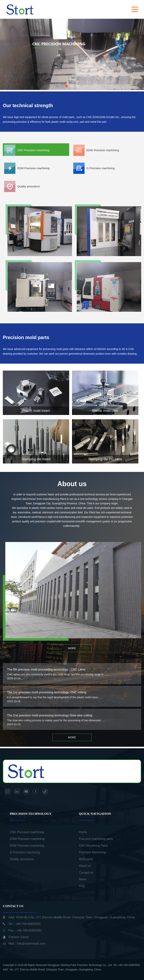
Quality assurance (22, 859)
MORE (72, 648)
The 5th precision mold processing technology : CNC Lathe (46, 669)
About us (85, 866)
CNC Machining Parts (93, 846)
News (83, 879)
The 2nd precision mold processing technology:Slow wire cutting (49, 715)
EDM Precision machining (27, 846)
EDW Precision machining (27, 839)
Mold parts (86, 859)
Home (83, 832)
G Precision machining (25, 852)
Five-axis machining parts (96, 839)
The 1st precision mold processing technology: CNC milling (46, 692)
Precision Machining (92, 852)
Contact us (86, 873)
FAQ (82, 886)
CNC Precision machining (27, 832)
